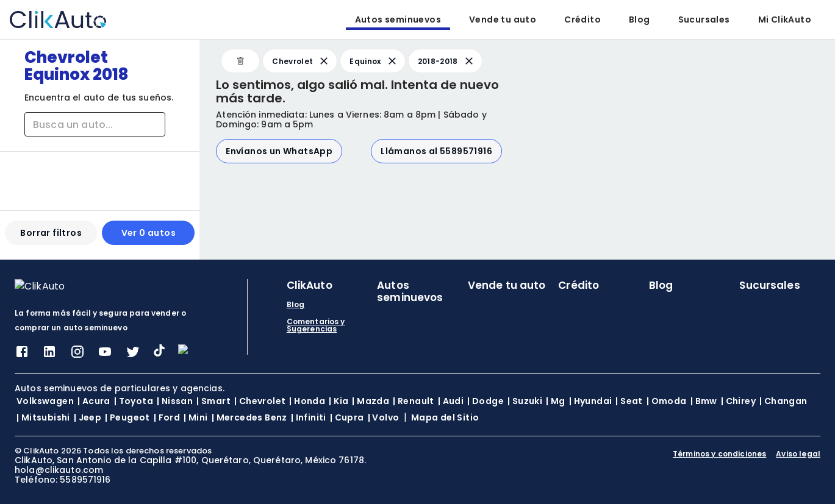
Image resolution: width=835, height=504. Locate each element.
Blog (640, 20)
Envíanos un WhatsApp (279, 151)
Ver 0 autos (149, 238)
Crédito (582, 20)
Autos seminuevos (398, 20)
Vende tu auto (503, 20)
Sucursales (704, 20)
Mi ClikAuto (785, 20)
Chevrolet (301, 61)
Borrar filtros (51, 238)
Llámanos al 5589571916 (436, 151)
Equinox (374, 61)
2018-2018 (446, 61)
